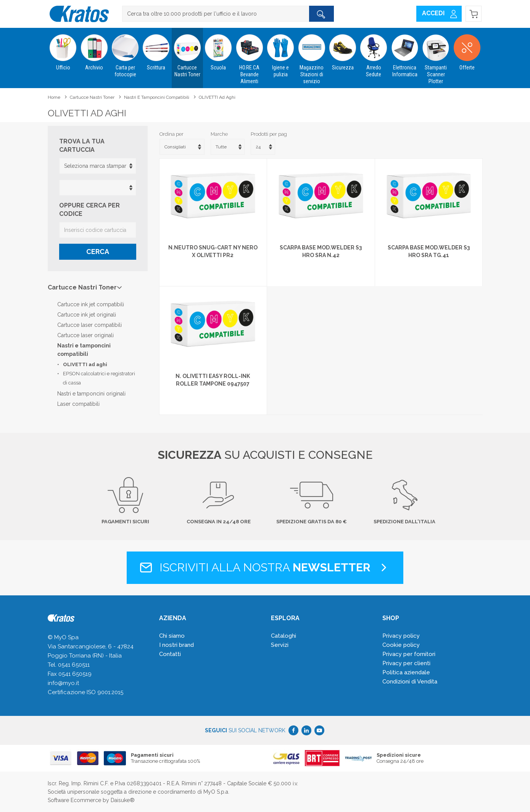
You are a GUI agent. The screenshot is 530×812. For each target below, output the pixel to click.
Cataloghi (284, 636)
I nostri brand (176, 645)
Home (54, 97)
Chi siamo (172, 636)
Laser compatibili (78, 404)
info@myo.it (63, 683)
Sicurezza (342, 49)
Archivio (94, 49)
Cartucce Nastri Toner (187, 53)
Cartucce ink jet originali (87, 315)
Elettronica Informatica (405, 53)
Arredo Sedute (374, 53)
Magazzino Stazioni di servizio (312, 56)
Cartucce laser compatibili (89, 325)
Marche (219, 134)
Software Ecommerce (74, 800)
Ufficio (63, 49)
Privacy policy (401, 636)
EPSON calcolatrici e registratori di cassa (99, 378)
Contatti (170, 654)
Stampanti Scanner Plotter (436, 56)
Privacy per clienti (406, 663)
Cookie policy (401, 645)
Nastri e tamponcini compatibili (157, 97)
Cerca (98, 252)
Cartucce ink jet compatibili (91, 304)
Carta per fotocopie (125, 53)
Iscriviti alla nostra (265, 567)
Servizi (280, 645)
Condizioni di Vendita (410, 682)
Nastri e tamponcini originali (91, 394)
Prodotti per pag (269, 134)
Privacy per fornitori (409, 654)
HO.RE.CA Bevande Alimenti (249, 56)
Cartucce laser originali (85, 335)
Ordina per (172, 134)
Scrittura (156, 49)
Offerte (467, 49)
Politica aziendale (406, 672)
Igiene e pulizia (280, 53)
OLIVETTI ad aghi (217, 97)
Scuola (218, 49)
